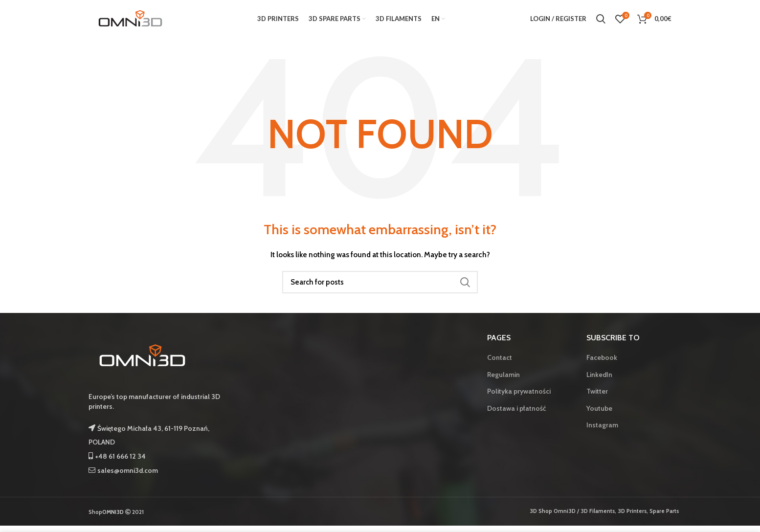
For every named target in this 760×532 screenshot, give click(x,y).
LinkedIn (599, 380)
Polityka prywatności (519, 397)
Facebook (602, 363)
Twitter (597, 397)
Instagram (602, 431)
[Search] (380, 288)
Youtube (599, 414)
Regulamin (503, 380)
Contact (500, 363)
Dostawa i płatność (516, 414)
